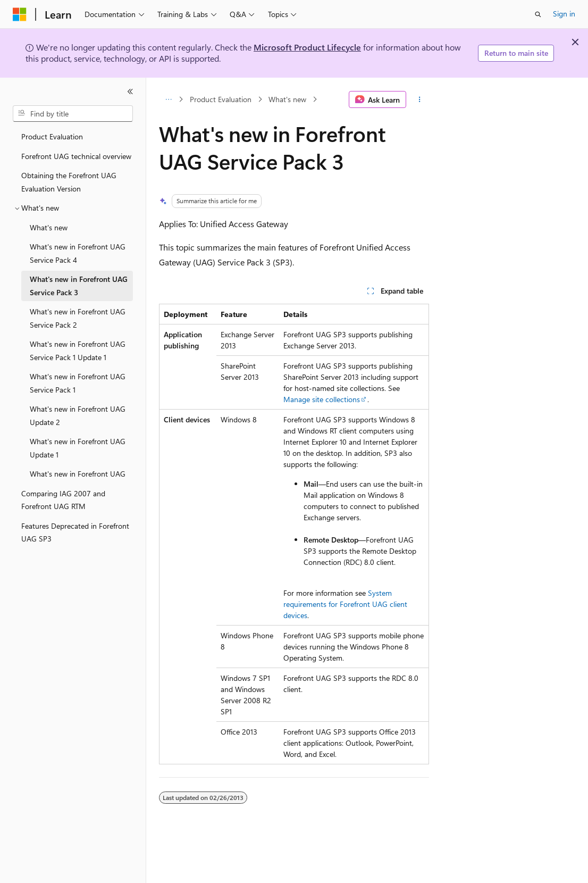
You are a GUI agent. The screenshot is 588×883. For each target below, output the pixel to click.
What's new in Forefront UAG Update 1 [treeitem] (78, 448)
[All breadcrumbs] (168, 99)
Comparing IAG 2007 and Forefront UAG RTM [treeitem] (63, 500)
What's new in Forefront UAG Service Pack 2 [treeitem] (78, 318)
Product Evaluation (221, 99)
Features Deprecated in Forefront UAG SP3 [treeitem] (75, 532)
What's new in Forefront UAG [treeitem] (78, 474)
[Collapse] (130, 91)
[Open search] (538, 14)
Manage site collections (322, 399)
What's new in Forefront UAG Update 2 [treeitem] (78, 415)
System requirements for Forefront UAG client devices (345, 604)
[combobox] (73, 114)
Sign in (564, 14)
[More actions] (420, 99)
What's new (287, 99)
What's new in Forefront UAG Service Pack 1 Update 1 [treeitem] (78, 351)
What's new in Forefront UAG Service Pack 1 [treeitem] (78, 383)
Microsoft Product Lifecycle (307, 47)
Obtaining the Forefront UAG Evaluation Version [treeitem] (69, 182)
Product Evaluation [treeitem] (52, 136)
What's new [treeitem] (49, 227)
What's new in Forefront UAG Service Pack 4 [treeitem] (78, 253)
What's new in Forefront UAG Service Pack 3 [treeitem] (79, 286)
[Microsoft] (20, 14)
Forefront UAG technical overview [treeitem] (76, 156)
